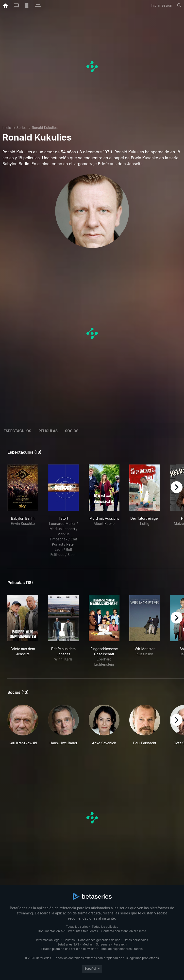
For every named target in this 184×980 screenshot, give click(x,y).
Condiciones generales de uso (99, 940)
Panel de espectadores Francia (121, 949)
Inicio (7, 128)
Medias (88, 944)
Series (21, 128)
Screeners (103, 944)
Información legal (48, 940)
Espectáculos (17, 431)
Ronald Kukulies (45, 128)
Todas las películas (105, 927)
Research (120, 944)
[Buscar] (179, 5)
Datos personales (136, 940)
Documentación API (52, 931)
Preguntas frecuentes (83, 931)
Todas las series (77, 927)
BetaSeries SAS (68, 944)
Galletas (69, 940)
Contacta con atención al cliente (124, 931)
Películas (48, 431)
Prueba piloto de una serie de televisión (69, 949)
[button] (23, 728)
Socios (72, 431)
